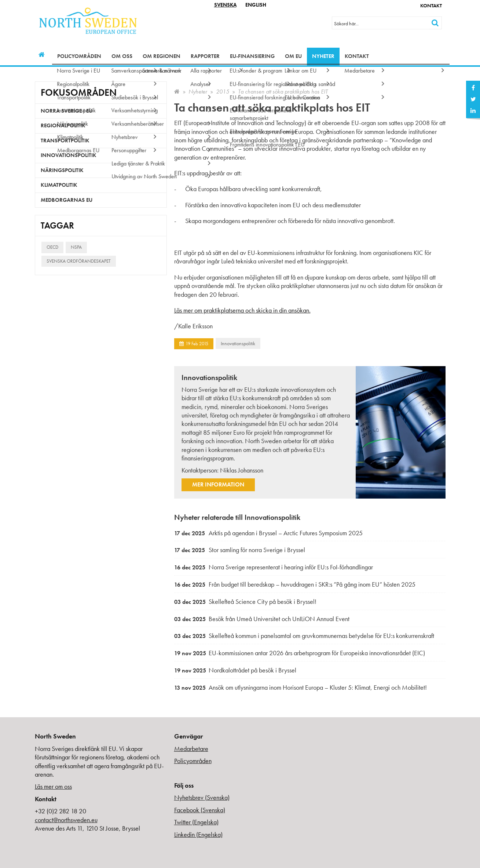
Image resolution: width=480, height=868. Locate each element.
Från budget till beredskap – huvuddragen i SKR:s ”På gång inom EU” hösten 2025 (295, 584)
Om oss (122, 56)
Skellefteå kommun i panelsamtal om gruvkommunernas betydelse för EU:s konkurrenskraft (304, 636)
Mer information (218, 484)
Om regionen (162, 56)
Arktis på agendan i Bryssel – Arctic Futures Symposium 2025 (268, 533)
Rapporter (205, 56)
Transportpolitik (65, 141)
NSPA (76, 247)
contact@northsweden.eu (66, 820)
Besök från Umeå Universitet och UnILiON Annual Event (262, 619)
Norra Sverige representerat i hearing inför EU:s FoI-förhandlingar (274, 567)
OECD (52, 247)
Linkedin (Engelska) (198, 834)
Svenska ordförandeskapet (79, 261)
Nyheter (323, 56)
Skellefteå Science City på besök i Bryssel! (245, 601)
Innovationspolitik (238, 343)
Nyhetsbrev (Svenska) (202, 797)
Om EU (293, 56)
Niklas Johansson (242, 470)
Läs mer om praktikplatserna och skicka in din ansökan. (242, 310)
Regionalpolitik (63, 125)
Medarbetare (191, 749)
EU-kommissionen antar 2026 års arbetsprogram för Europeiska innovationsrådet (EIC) (300, 653)
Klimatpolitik (59, 185)
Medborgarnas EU (67, 200)
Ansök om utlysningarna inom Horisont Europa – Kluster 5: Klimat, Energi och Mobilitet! (301, 687)
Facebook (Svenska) (200, 810)
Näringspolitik (62, 170)
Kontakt (431, 6)
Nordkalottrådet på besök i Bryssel (235, 670)
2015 (223, 92)
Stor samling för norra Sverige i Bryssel (240, 550)
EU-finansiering (252, 56)
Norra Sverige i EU (67, 111)
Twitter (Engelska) (196, 822)
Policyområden (79, 56)
